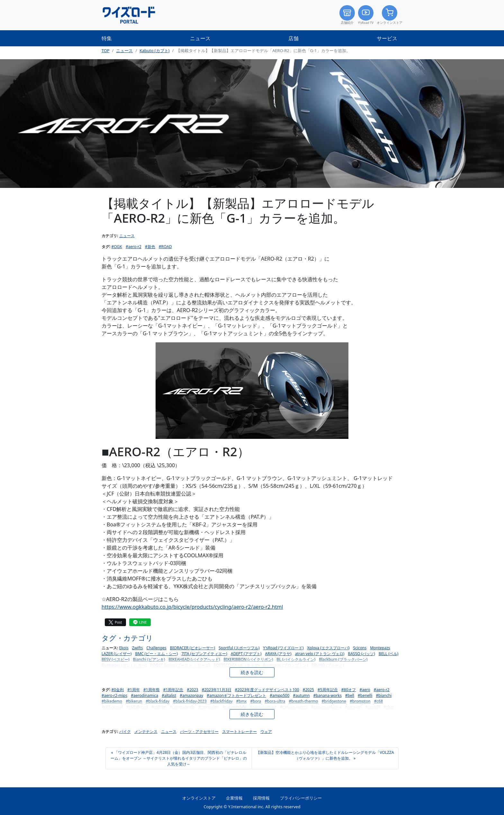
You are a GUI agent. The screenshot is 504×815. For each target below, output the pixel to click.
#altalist (169, 695)
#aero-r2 (134, 247)
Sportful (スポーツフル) (239, 648)
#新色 (150, 247)
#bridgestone (334, 701)
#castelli (373, 707)
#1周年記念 (173, 690)
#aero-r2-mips (114, 695)
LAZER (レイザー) (117, 654)
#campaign (208, 707)
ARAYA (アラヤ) (278, 654)
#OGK (117, 247)
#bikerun (134, 701)
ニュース (200, 38)
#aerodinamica (144, 695)
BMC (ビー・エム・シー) (156, 654)
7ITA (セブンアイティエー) (204, 654)
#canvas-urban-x (326, 707)
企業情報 (234, 798)
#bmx (242, 701)
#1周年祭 (152, 690)
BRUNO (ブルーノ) (328, 665)
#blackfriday (221, 701)
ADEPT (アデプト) (246, 654)
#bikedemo (112, 701)
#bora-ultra (275, 701)
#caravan (353, 707)
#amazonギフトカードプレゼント (236, 695)
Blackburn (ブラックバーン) (343, 659)
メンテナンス (146, 732)
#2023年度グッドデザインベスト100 (267, 690)
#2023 (193, 690)
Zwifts (138, 648)
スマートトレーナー (239, 732)
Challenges (157, 648)
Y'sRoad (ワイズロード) (283, 648)
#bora (256, 701)
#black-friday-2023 (190, 701)
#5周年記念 (328, 690)
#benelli (365, 695)
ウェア (266, 732)
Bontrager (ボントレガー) (124, 665)
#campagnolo (182, 707)
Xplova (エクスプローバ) (328, 648)
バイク (125, 732)
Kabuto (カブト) (154, 51)
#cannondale (234, 707)
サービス (387, 38)
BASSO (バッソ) (362, 654)
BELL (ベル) (388, 654)
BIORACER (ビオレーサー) (193, 648)
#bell (350, 695)
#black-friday (158, 701)
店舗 (293, 38)
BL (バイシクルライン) (296, 659)
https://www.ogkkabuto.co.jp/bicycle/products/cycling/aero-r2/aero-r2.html (192, 607)
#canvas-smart (263, 707)
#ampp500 (279, 695)
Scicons (360, 648)
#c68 (378, 701)
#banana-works (328, 695)
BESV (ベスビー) (116, 659)
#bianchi (384, 695)
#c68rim (159, 707)
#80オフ (349, 690)
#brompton (360, 701)
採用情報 (261, 798)
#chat (389, 707)
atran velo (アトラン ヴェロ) (320, 654)
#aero (365, 690)
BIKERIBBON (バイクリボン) (248, 659)
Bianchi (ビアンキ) (149, 659)
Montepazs (380, 648)
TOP (106, 51)
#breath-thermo (303, 701)
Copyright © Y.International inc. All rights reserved (252, 807)
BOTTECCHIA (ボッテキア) (236, 665)
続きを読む (252, 672)
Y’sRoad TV (366, 15)
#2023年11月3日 (217, 690)
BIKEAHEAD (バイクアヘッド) (194, 659)
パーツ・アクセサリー (199, 732)
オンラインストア (390, 15)
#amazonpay (191, 695)
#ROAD (165, 247)
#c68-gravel (112, 707)
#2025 (308, 690)
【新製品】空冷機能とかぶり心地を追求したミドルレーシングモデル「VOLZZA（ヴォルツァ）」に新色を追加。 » (325, 755)
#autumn (301, 695)
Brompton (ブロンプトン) (285, 665)
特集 (107, 38)
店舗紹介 (347, 15)
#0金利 (118, 690)
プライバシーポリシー (301, 798)
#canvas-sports (294, 707)
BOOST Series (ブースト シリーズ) (180, 665)
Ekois (124, 648)
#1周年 (134, 690)
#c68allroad (137, 707)
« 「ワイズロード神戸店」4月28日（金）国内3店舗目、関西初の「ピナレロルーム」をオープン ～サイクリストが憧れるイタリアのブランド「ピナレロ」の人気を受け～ (179, 758)
